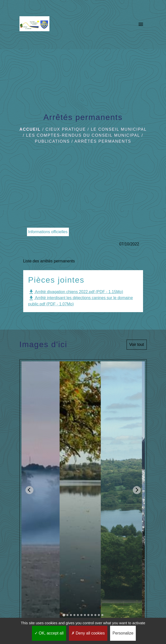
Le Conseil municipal (119, 129)
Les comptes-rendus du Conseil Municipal (83, 135)
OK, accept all (49, 633)
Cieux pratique (66, 129)
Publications (52, 141)
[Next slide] (137, 490)
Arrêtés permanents (103, 141)
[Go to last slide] (29, 490)
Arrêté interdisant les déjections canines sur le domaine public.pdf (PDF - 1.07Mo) (81, 301)
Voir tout (137, 344)
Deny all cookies (88, 633)
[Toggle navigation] (141, 25)
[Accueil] (34, 25)
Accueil (30, 129)
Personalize (123, 633)
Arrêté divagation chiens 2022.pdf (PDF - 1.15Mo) (76, 292)
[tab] (64, 615)
